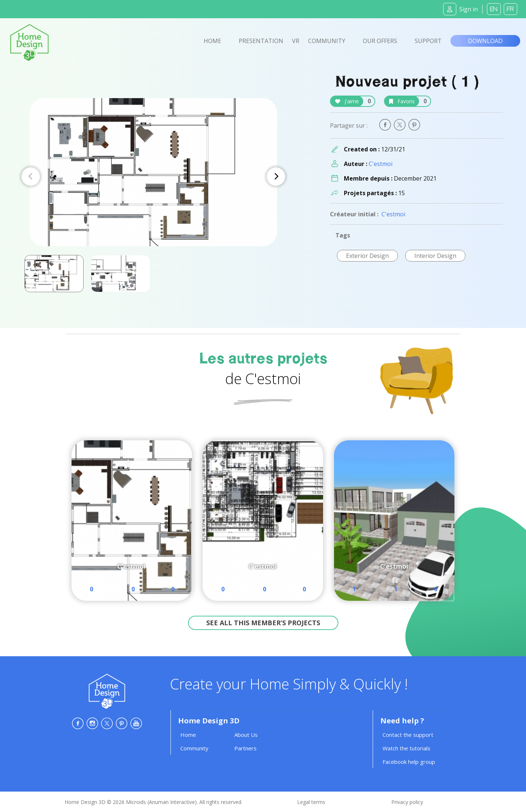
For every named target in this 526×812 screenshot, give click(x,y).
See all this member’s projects (263, 623)
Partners (245, 748)
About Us (246, 735)
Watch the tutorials (406, 748)
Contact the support (408, 735)
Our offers (380, 41)
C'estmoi (381, 164)
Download (485, 41)
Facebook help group (409, 762)
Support (428, 41)
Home (212, 41)
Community (327, 41)
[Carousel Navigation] (153, 177)
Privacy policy (407, 802)
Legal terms (311, 802)
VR (296, 41)
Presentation (261, 41)
